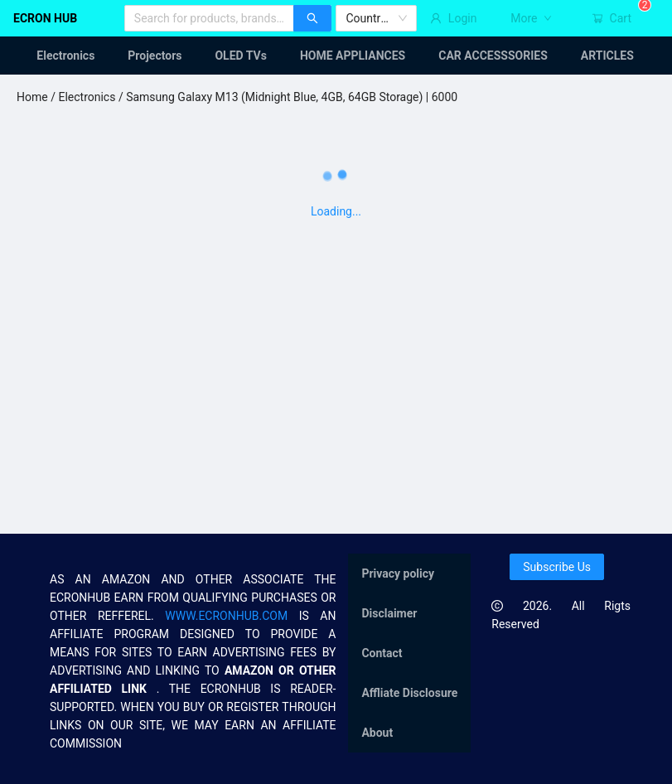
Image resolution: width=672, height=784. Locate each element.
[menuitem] (56, 56)
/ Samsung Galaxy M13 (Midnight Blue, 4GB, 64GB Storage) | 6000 (286, 97)
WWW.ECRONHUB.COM (226, 616)
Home (32, 97)
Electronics (87, 97)
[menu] (336, 56)
